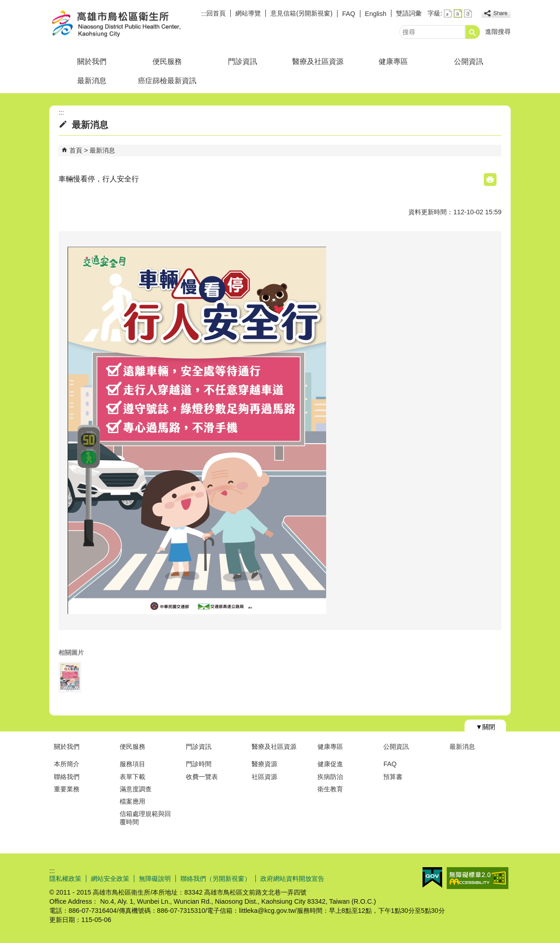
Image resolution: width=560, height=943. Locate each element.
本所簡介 (67, 764)
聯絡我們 (67, 777)
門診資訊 (243, 61)
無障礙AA (478, 878)
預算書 (393, 777)
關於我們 (92, 61)
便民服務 (167, 61)
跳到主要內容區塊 (5, 5)
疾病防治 (330, 777)
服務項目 (132, 764)
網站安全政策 (110, 879)
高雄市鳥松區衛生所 (127, 24)
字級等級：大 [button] (468, 13)
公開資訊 (469, 61)
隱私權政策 (65, 879)
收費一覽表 (202, 777)
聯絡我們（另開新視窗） (216, 879)
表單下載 (132, 777)
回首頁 (216, 13)
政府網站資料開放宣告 (292, 879)
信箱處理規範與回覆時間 (145, 818)
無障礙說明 (155, 879)
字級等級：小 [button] (448, 13)
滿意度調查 (136, 789)
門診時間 (199, 764)
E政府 (432, 877)
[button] (473, 32)
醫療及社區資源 (318, 61)
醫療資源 (264, 764)
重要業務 (67, 789)
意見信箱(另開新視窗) (301, 13)
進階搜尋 (498, 32)
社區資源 (264, 777)
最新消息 (92, 81)
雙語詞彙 (409, 13)
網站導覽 (248, 13)
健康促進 (330, 764)
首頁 (76, 150)
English (376, 14)
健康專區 (393, 61)
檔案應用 (132, 801)
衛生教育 (330, 789)
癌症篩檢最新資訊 (167, 81)
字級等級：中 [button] (458, 13)
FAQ (349, 14)
